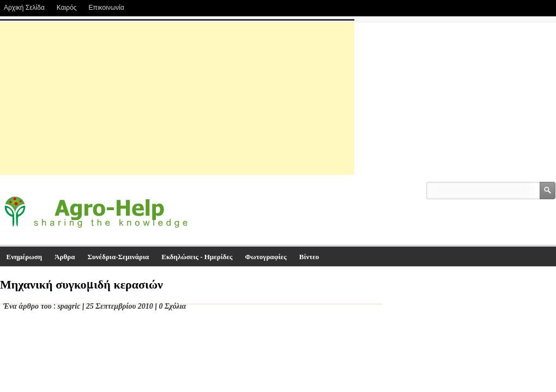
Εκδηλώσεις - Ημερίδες (197, 257)
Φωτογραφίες (266, 257)
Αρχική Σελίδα (24, 8)
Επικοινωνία (107, 8)
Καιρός (67, 8)
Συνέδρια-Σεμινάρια (119, 257)
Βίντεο (309, 257)
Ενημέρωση (25, 257)
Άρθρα (65, 257)
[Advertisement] (177, 99)
